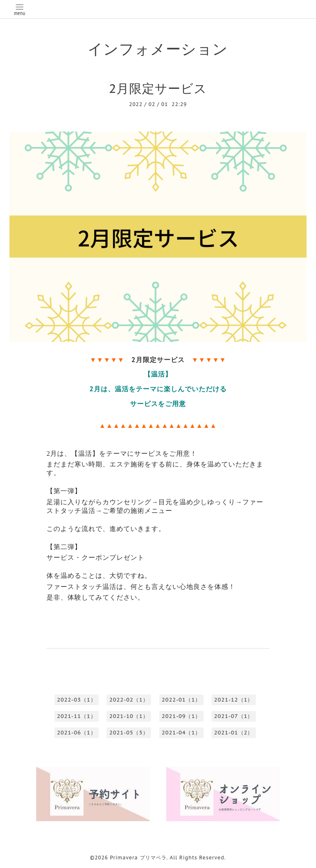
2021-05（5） (129, 733)
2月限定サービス (158, 88)
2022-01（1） (181, 700)
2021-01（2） (234, 733)
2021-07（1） (234, 716)
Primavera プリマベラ (138, 858)
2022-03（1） (76, 700)
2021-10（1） (129, 716)
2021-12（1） (234, 700)
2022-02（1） (129, 700)
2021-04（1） (181, 733)
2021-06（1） (76, 733)
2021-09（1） (181, 716)
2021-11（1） (76, 716)
